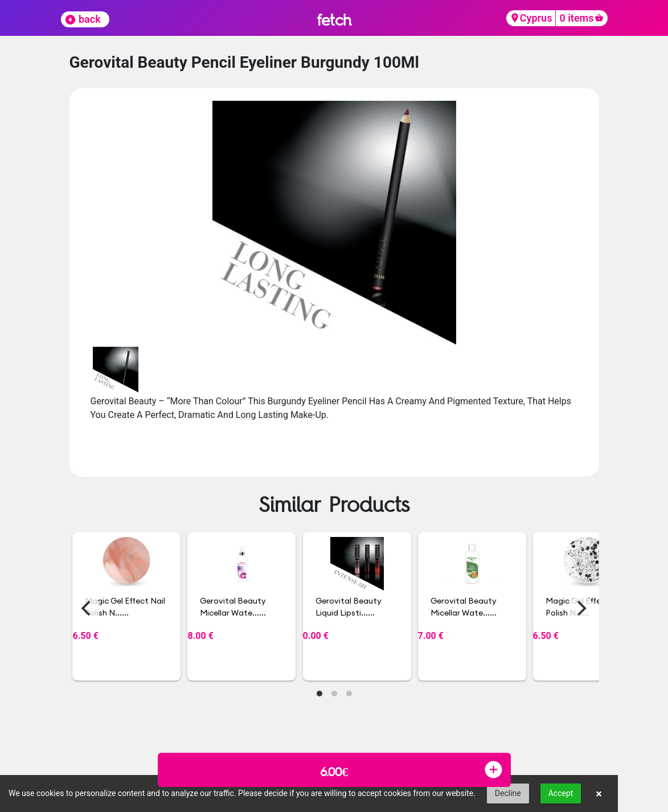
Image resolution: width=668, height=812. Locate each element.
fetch (334, 20)
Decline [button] (508, 793)
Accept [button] (561, 793)
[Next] (581, 608)
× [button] (599, 794)
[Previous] (88, 608)
